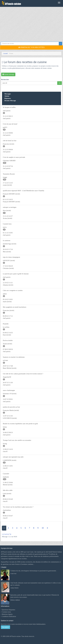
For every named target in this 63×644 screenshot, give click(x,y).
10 (43, 528)
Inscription (5, 627)
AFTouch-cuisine (15, 636)
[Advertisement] (32, 23)
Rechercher (5, 79)
